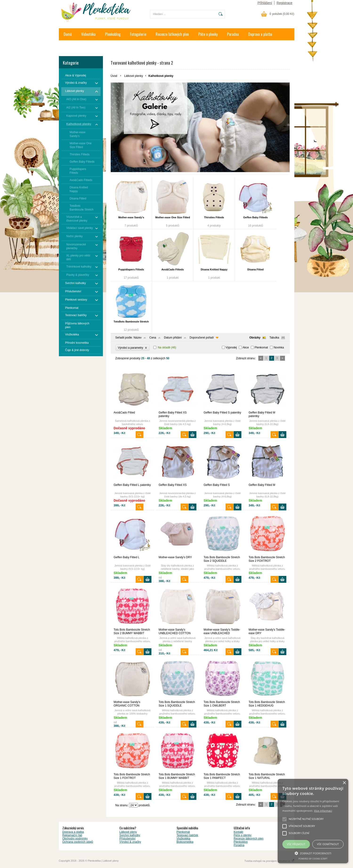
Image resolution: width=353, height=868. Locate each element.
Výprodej (231, 347)
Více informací (323, 811)
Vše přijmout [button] (296, 844)
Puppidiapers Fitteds (131, 269)
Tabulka (274, 338)
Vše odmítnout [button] (328, 844)
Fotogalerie (138, 34)
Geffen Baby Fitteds (256, 217)
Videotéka (88, 34)
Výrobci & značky (130, 842)
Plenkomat (261, 347)
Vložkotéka (184, 839)
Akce (246, 347)
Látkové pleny (128, 832)
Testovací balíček (187, 835)
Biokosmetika (185, 842)
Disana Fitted (255, 269)
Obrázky (255, 338)
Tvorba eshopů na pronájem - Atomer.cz (269, 861)
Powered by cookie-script (313, 859)
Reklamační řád (72, 835)
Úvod (114, 76)
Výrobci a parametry (133, 348)
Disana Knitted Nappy (214, 269)
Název (138, 338)
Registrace (285, 3)
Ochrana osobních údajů (78, 842)
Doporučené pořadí (202, 338)
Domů (68, 34)
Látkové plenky (134, 76)
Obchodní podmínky (75, 839)
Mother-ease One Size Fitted (172, 217)
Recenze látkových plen (172, 34)
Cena (153, 338)
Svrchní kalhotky (130, 835)
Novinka (279, 347)
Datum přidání (173, 338)
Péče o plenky (208, 34)
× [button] (344, 783)
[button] (313, 853)
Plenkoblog (113, 34)
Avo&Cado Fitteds (173, 269)
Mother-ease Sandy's (131, 217)
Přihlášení (265, 3)
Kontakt (69, 46)
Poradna (233, 34)
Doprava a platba (260, 34)
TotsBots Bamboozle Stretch (131, 322)
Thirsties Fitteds (214, 217)
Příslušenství (128, 839)
